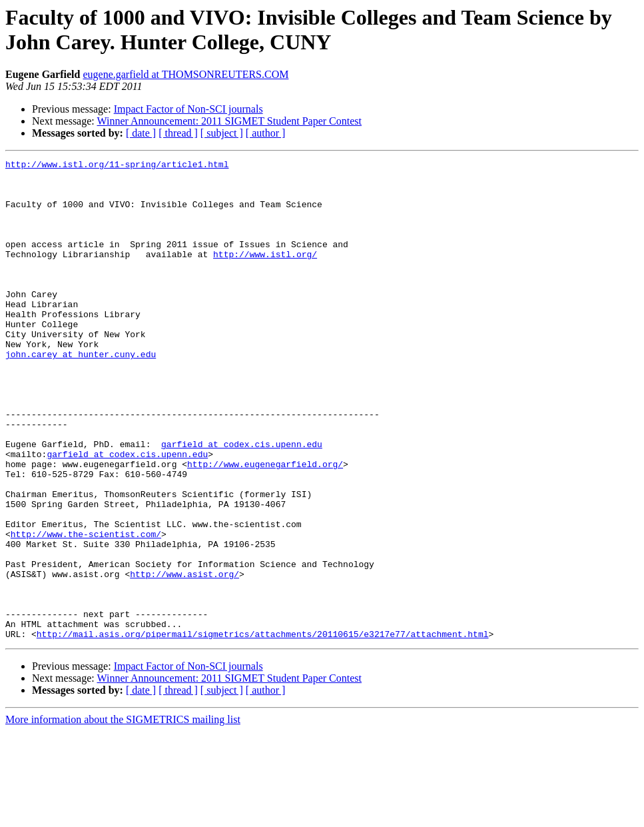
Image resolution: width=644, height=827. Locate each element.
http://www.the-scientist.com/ (86, 610)
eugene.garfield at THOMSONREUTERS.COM (185, 74)
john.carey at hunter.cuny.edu (81, 394)
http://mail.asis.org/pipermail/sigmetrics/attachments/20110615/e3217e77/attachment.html (263, 730)
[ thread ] (178, 133)
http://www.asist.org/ (184, 658)
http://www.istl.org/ (265, 274)
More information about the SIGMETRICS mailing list (123, 815)
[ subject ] (222, 133)
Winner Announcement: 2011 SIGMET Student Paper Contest (229, 121)
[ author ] (266, 133)
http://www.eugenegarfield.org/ (265, 526)
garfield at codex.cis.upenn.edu (242, 502)
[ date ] (141, 133)
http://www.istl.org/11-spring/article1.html (117, 166)
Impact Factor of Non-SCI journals (188, 109)
